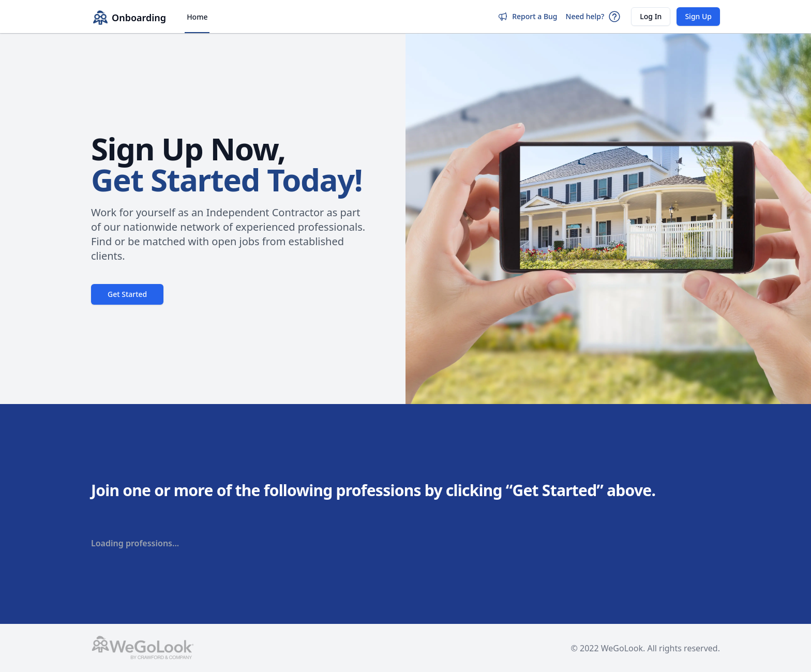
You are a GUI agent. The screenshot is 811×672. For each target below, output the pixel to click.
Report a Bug (527, 17)
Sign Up (698, 16)
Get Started (127, 294)
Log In (651, 16)
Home (197, 17)
